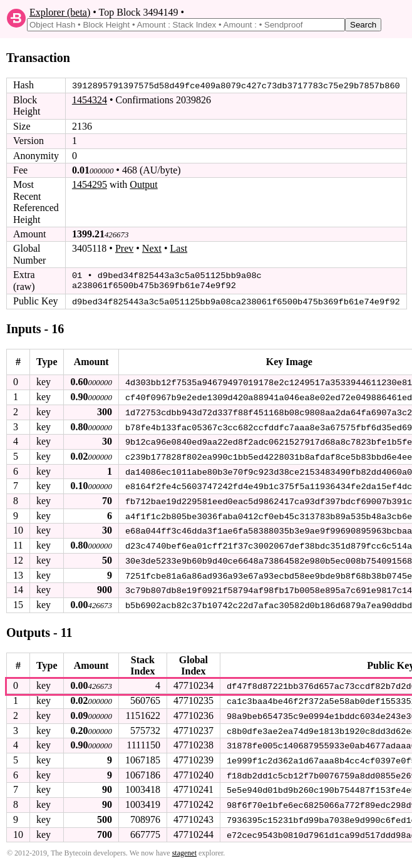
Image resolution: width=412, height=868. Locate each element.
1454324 (90, 100)
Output (143, 184)
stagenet (184, 847)
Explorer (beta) (60, 12)
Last (179, 248)
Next (152, 248)
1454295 (90, 184)
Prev (124, 248)
